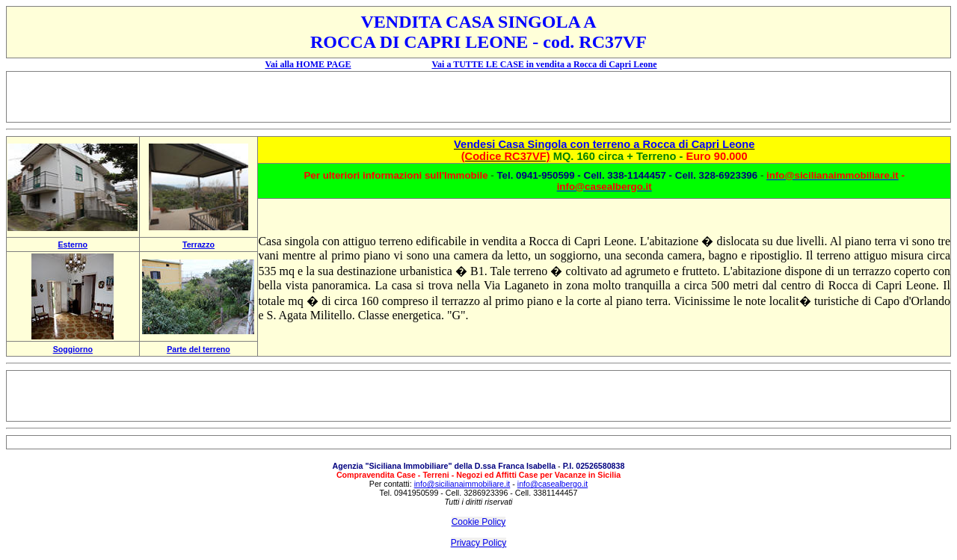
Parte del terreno (199, 349)
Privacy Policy (479, 543)
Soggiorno (73, 349)
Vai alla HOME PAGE (308, 64)
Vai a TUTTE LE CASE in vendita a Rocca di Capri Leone (544, 64)
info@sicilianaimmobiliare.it (462, 484)
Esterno (73, 244)
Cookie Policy (479, 522)
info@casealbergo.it (553, 484)
